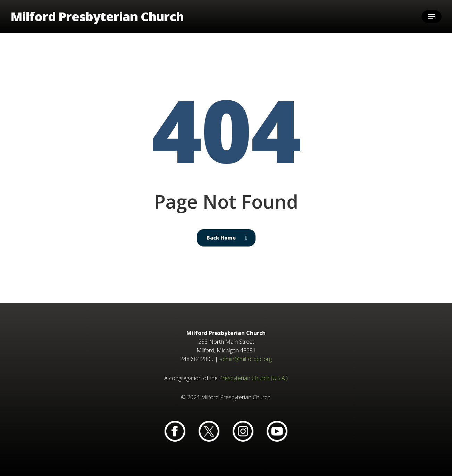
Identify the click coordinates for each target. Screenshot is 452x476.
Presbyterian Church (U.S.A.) (253, 378)
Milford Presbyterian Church (97, 17)
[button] (432, 17)
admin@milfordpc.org (246, 359)
